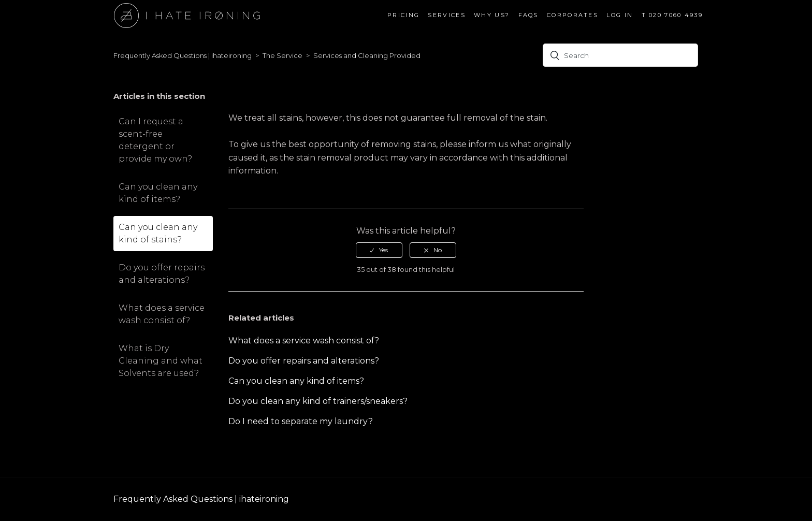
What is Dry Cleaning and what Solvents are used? (161, 361)
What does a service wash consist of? (162, 314)
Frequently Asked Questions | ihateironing (183, 55)
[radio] (379, 250)
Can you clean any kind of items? (158, 193)
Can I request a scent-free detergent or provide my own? (155, 140)
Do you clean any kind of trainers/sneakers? (318, 401)
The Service (282, 55)
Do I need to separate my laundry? (301, 421)
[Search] (620, 55)
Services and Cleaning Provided (367, 55)
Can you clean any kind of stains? (158, 233)
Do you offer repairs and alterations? (162, 274)
